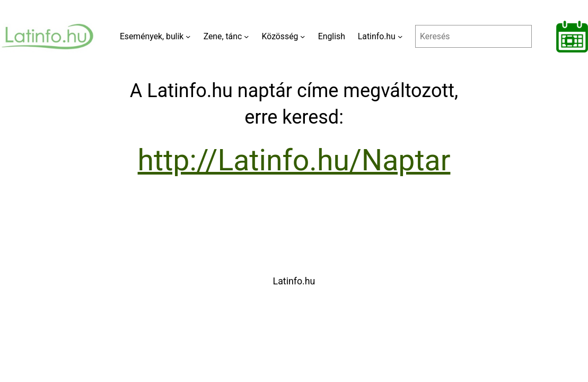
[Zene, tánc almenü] (246, 36)
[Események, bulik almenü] (188, 36)
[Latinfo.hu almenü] (400, 36)
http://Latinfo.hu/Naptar (294, 160)
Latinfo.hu (294, 281)
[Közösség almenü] (302, 36)
